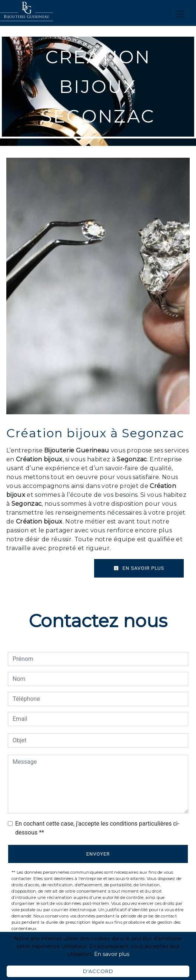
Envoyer (98, 854)
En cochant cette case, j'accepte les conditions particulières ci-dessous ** (97, 828)
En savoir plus (139, 568)
